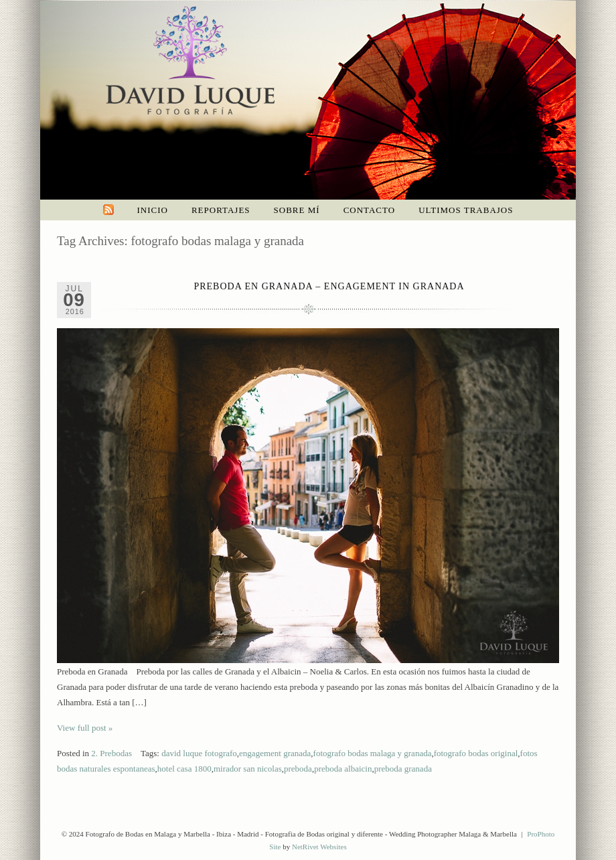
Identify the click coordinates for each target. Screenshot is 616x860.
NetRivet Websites (319, 847)
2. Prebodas (111, 753)
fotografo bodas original (476, 753)
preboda (298, 769)
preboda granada (403, 769)
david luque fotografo (199, 753)
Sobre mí (297, 210)
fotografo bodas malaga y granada (373, 753)
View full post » (85, 728)
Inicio (153, 210)
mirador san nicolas (248, 769)
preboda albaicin (343, 769)
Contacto (370, 210)
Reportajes (221, 210)
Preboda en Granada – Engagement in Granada (329, 286)
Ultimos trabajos (466, 210)
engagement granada (275, 753)
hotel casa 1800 (184, 769)
